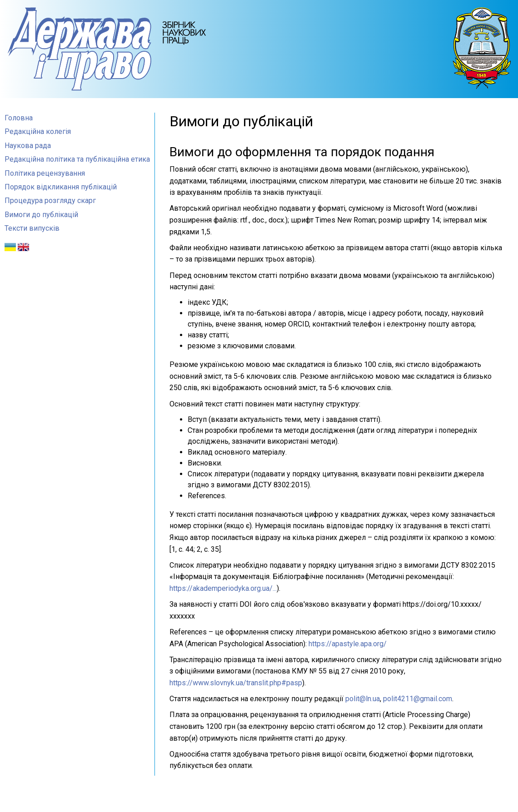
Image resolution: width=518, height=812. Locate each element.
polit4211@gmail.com (418, 699)
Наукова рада (28, 146)
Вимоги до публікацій (41, 215)
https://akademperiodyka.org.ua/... (223, 588)
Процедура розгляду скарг (50, 201)
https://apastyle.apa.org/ (348, 644)
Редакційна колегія (38, 131)
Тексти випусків (32, 228)
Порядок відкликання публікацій (61, 187)
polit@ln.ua (363, 699)
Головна (19, 118)
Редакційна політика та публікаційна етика (77, 159)
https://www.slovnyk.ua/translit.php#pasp (236, 683)
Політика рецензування (45, 173)
